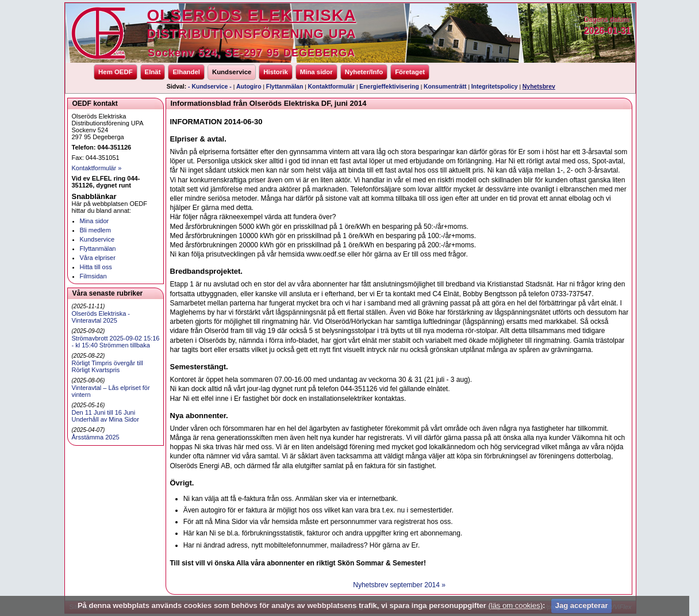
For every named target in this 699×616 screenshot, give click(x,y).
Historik (275, 72)
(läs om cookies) (515, 605)
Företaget (410, 72)
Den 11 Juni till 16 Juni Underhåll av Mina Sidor (105, 416)
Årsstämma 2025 (96, 437)
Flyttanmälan (285, 87)
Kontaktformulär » (97, 168)
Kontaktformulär (331, 87)
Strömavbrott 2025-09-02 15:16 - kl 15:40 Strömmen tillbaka (116, 342)
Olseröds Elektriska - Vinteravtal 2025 (101, 317)
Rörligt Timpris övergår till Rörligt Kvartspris (107, 366)
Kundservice (232, 72)
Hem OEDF (116, 72)
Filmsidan (93, 276)
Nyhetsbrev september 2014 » (399, 585)
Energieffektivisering (389, 87)
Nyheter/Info (364, 72)
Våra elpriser (98, 258)
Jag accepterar (582, 605)
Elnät (153, 72)
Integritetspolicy (495, 87)
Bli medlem (95, 230)
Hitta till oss (96, 267)
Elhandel (186, 72)
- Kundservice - (210, 87)
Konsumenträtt (445, 87)
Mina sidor (316, 72)
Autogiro (249, 87)
